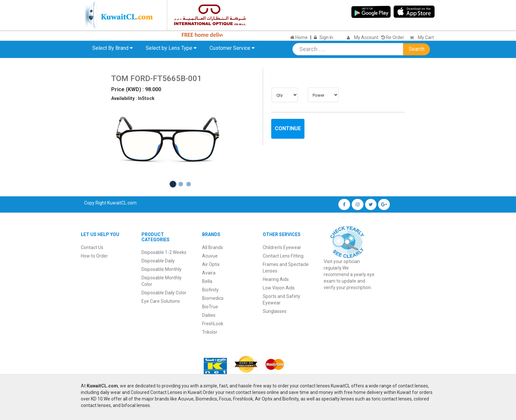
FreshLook (213, 324)
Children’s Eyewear (282, 247)
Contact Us (92, 247)
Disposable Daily (158, 261)
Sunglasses (275, 311)
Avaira (209, 273)
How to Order (94, 256)
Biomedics (213, 298)
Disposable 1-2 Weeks (164, 252)
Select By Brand (112, 48)
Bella (207, 281)
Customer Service (232, 48)
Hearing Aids (276, 279)
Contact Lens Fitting (283, 256)
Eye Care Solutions (161, 301)
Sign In (326, 37)
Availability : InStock (133, 98)
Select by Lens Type (171, 48)
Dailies (209, 315)
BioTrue (210, 307)
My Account (366, 37)
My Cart (420, 37)
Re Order (393, 37)
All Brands (213, 247)
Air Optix (211, 264)
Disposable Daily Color (164, 293)
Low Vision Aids (279, 288)
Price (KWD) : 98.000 (136, 89)
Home (299, 37)
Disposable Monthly (162, 269)
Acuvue (210, 256)
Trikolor (210, 332)
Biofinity (210, 290)
